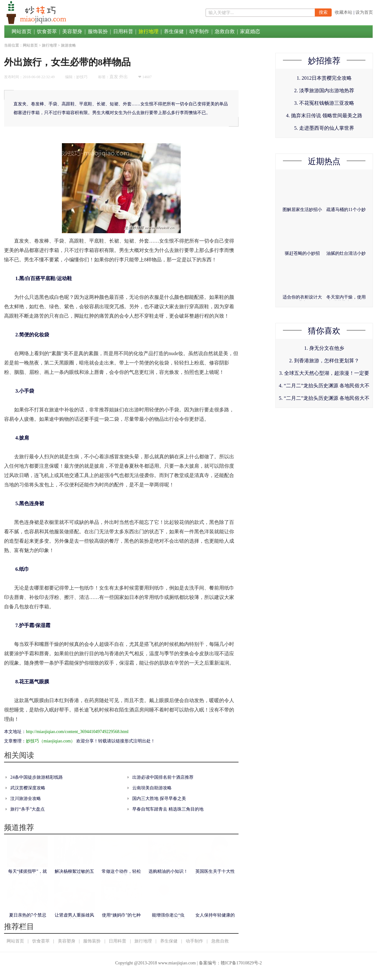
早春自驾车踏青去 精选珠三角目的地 (168, 809)
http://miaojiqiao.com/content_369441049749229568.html (77, 732)
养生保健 (174, 31)
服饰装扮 (98, 31)
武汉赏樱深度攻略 (28, 788)
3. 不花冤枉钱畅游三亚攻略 (324, 103)
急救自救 (225, 31)
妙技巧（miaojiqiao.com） (50, 741)
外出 (123, 77)
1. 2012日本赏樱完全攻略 (324, 78)
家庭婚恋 (250, 31)
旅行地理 (148, 31)
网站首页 (22, 31)
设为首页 (364, 12)
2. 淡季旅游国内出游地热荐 (324, 90)
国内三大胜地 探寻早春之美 (159, 799)
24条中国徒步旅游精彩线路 (37, 777)
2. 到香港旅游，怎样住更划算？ (324, 361)
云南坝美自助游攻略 (152, 788)
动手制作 (199, 31)
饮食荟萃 (47, 31)
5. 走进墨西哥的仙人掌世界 (324, 128)
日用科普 (123, 31)
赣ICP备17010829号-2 (241, 963)
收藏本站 (344, 12)
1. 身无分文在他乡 (324, 348)
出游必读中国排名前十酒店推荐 (163, 777)
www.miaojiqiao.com (177, 963)
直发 (114, 77)
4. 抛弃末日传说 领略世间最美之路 (324, 116)
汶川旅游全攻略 (26, 799)
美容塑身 (72, 31)
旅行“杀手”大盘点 (28, 809)
